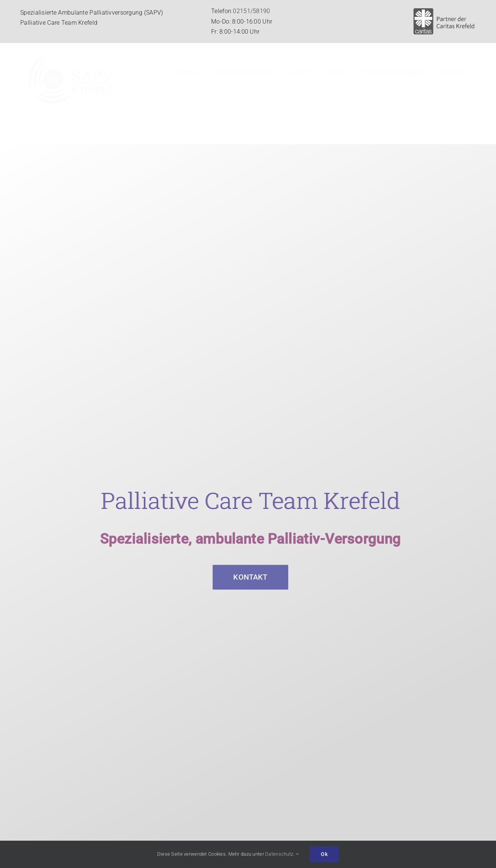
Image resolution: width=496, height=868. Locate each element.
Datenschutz (279, 854)
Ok (324, 854)
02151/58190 (251, 11)
